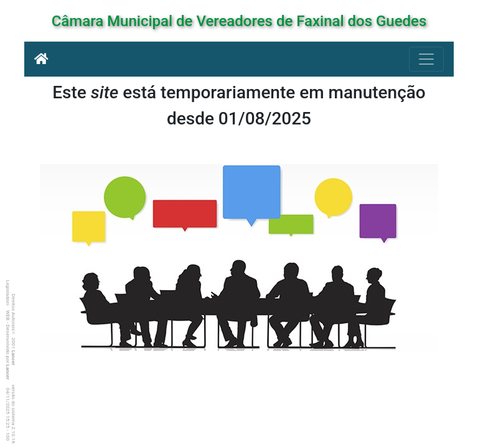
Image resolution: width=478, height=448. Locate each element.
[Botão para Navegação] (426, 59)
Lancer (13, 358)
